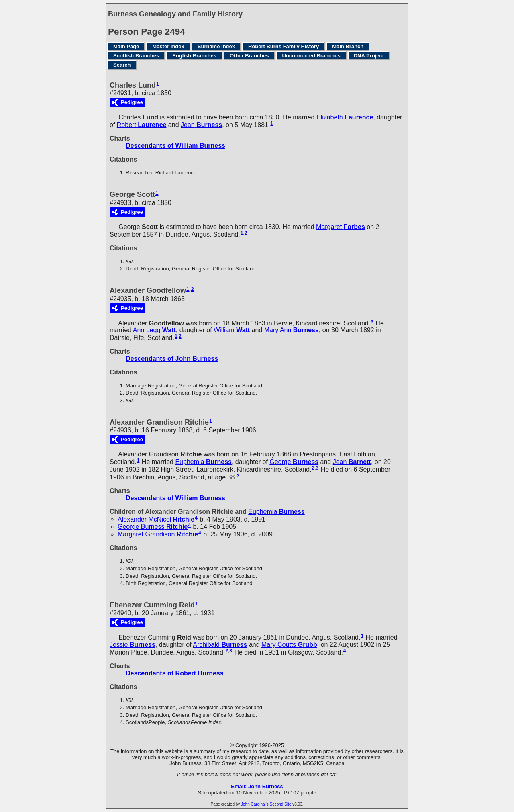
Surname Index (216, 46)
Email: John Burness (257, 786)
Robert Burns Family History (284, 46)
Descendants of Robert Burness (175, 673)
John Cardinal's (255, 804)
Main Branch (348, 46)
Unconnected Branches (311, 56)
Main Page (126, 46)
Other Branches (249, 56)
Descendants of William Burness (175, 146)
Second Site (281, 804)
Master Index (168, 46)
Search (122, 65)
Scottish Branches (136, 56)
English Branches (194, 56)
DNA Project (369, 56)
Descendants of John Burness (172, 359)
